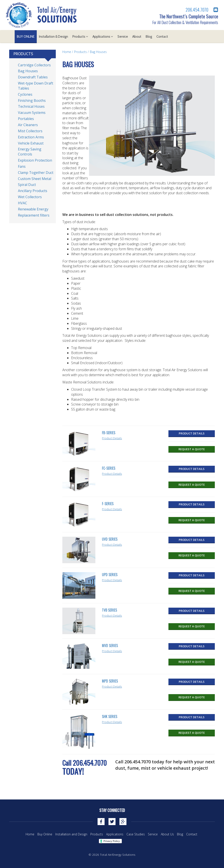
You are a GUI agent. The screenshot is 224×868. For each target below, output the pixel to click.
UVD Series (110, 539)
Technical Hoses (31, 106)
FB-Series (109, 433)
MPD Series (110, 681)
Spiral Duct (27, 185)
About (137, 37)
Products (80, 37)
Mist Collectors (30, 131)
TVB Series (109, 610)
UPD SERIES (110, 575)
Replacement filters (34, 215)
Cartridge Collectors (34, 65)
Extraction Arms (31, 137)
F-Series (108, 504)
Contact (162, 37)
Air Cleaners (28, 125)
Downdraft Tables (33, 77)
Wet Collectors (30, 197)
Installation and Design (71, 834)
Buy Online (26, 37)
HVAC (23, 203)
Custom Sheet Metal (35, 179)
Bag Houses (98, 52)
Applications (103, 37)
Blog (149, 37)
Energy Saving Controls (30, 152)
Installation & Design (53, 37)
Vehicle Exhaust (31, 143)
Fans (22, 166)
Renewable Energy (33, 209)
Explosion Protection (35, 160)
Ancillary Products (33, 191)
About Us (167, 834)
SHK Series (110, 716)
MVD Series (110, 646)
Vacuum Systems (32, 113)
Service (123, 37)
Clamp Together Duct (36, 173)
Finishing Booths (32, 101)
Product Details (112, 438)
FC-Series (109, 468)
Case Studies (136, 834)
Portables (26, 119)
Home (67, 52)
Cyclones (25, 94)
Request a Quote (192, 449)
